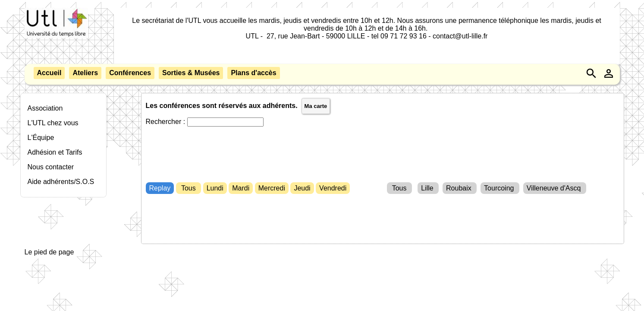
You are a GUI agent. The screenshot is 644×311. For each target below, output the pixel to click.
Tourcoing (500, 188)
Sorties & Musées (191, 73)
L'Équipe (41, 138)
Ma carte (316, 106)
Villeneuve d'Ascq (555, 188)
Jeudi (302, 188)
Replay (160, 188)
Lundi (215, 188)
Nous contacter (51, 167)
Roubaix (460, 188)
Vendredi (333, 188)
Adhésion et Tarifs (55, 152)
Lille (428, 188)
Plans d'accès (253, 73)
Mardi (241, 188)
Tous (188, 188)
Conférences (130, 73)
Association (45, 108)
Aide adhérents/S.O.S (61, 182)
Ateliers (85, 73)
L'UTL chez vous (53, 123)
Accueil (49, 73)
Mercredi (272, 188)
